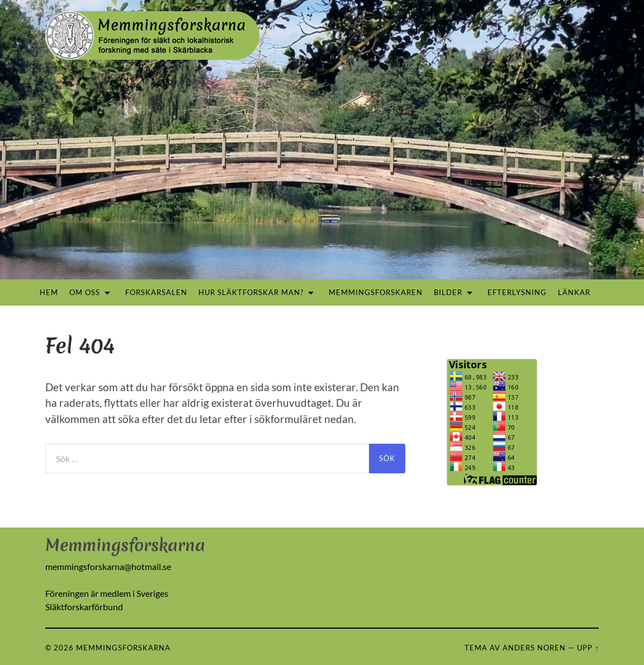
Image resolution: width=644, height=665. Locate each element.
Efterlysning (517, 292)
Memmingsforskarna (123, 648)
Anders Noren (534, 648)
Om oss (85, 292)
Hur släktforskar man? (251, 292)
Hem (49, 292)
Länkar (574, 292)
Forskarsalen (156, 292)
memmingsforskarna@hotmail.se (108, 566)
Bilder (448, 292)
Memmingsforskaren (376, 292)
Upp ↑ (588, 648)
